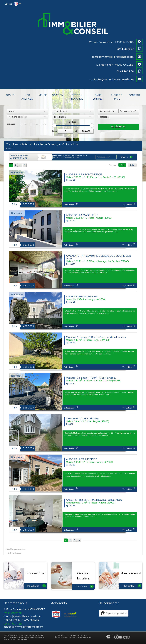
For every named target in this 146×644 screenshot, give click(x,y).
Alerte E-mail (117, 97)
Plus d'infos (37, 586)
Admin (42, 637)
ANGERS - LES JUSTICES (82, 459)
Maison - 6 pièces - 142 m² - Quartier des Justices (96, 337)
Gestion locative (77, 97)
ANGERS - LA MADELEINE (82, 215)
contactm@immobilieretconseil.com (112, 79)
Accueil (11, 95)
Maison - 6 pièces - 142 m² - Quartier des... (91, 378)
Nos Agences (27, 97)
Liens (37, 637)
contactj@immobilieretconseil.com (113, 57)
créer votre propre (19, 157)
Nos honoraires (29, 637)
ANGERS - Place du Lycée (82, 297)
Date (132, 165)
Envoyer (127, 157)
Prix (122, 165)
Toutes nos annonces (10, 640)
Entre (55, 131)
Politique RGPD (23, 640)
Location (57, 95)
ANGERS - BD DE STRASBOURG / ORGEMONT (95, 500)
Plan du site (7, 637)
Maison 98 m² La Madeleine (83, 419)
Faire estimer (98, 97)
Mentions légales (18, 637)
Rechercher (118, 127)
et (76, 131)
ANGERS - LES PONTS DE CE (84, 174)
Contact (134, 95)
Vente (43, 95)
